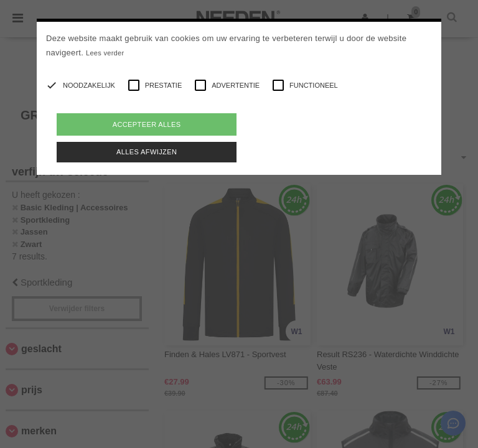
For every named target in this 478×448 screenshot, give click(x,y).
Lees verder (105, 53)
